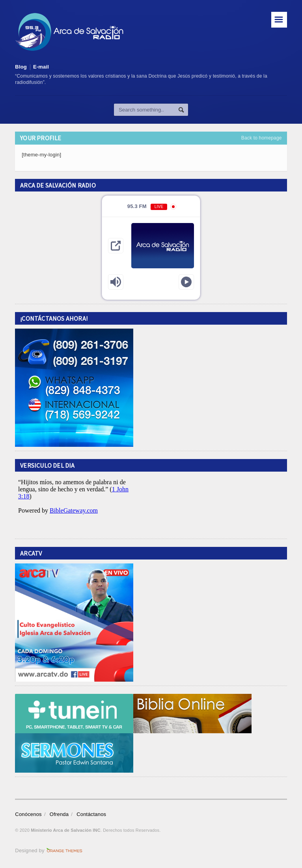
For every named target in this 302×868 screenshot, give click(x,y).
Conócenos (28, 814)
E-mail (41, 67)
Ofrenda (59, 814)
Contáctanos (91, 814)
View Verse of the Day (74, 505)
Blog (21, 67)
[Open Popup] (116, 246)
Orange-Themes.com (64, 851)
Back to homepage (262, 138)
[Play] (186, 282)
